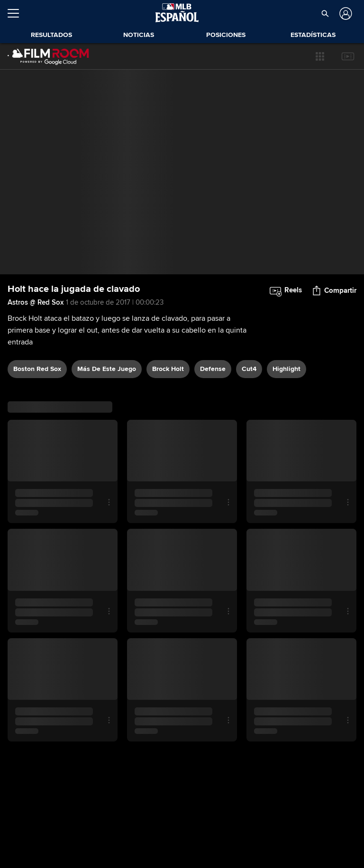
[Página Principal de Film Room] (48, 56)
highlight (287, 369)
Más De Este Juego (107, 369)
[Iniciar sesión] (345, 14)
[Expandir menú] (17, 13)
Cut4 (249, 369)
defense (213, 369)
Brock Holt (168, 369)
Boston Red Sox (37, 369)
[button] (320, 56)
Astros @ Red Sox (36, 302)
